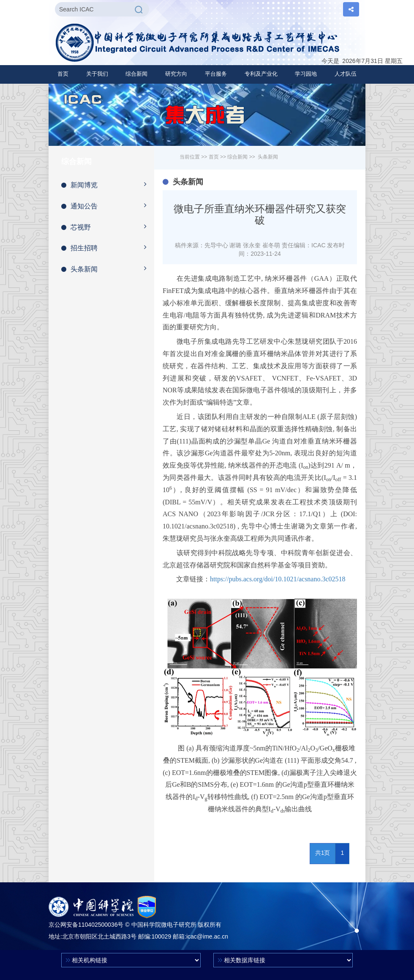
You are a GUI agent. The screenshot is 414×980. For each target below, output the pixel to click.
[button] (97, 74)
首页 (63, 74)
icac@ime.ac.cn (207, 936)
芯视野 (108, 227)
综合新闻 (237, 157)
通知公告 (108, 205)
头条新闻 (108, 268)
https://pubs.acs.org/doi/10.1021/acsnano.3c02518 (278, 579)
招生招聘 (108, 247)
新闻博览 (108, 184)
